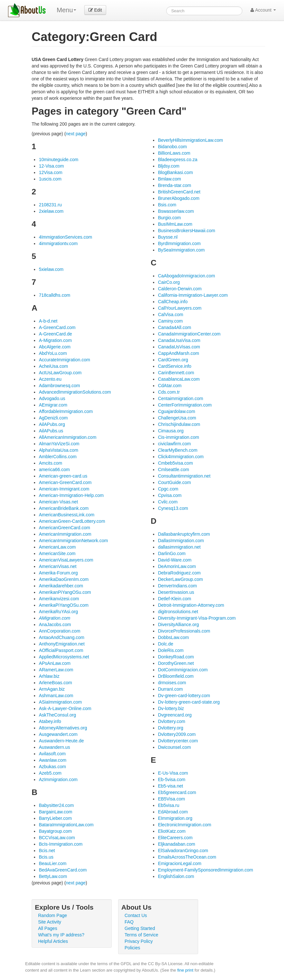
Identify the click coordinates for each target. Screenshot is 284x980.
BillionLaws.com (174, 153)
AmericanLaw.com (57, 547)
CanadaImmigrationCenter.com (189, 334)
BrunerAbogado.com (178, 198)
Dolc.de (165, 644)
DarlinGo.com (172, 553)
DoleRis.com (171, 650)
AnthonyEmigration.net (62, 644)
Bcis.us (46, 857)
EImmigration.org (175, 818)
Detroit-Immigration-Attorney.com (191, 605)
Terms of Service (141, 935)
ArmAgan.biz (52, 689)
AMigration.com (54, 618)
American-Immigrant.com (64, 489)
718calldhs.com (54, 295)
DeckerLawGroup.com (180, 579)
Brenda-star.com (174, 185)
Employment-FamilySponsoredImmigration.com (205, 870)
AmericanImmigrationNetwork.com (73, 541)
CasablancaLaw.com (179, 379)
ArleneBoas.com (55, 683)
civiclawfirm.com (174, 444)
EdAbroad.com (173, 812)
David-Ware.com (175, 560)
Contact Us (136, 915)
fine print (185, 970)
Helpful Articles (53, 941)
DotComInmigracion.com (183, 670)
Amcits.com (50, 463)
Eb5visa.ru (168, 805)
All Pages (48, 928)
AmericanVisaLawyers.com (66, 560)
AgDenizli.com (53, 418)
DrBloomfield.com (176, 676)
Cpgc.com (168, 489)
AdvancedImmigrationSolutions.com (75, 392)
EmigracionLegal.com (180, 863)
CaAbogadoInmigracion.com (186, 276)
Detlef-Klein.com (174, 599)
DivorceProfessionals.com (184, 631)
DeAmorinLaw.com (177, 566)
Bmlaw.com (169, 179)
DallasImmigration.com (181, 541)
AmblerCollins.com (58, 457)
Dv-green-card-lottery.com (184, 696)
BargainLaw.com (56, 812)
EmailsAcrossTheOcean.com (187, 857)
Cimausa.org (171, 431)
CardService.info (175, 366)
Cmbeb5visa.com (175, 463)
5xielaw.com (51, 269)
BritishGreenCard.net (179, 192)
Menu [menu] (66, 10)
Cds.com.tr (169, 392)
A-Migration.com (55, 340)
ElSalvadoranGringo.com (183, 851)
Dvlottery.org (170, 728)
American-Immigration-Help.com (71, 495)
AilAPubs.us (51, 431)
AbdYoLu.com (53, 353)
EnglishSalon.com (176, 876)
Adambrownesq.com (59, 386)
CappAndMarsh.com (178, 353)
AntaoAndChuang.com (61, 637)
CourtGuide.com (174, 482)
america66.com (54, 469)
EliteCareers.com (175, 838)
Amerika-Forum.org (58, 573)
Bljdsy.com (169, 166)
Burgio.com (169, 218)
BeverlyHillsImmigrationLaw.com (190, 140)
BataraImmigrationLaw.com (66, 825)
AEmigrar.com (53, 405)
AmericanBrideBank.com (64, 508)
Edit (95, 10)
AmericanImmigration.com (65, 534)
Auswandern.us (54, 747)
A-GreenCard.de (55, 334)
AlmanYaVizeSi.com (59, 444)
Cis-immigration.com (178, 437)
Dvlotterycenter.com (178, 741)
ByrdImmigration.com (179, 243)
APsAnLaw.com (55, 663)
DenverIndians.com (177, 586)
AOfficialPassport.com (61, 650)
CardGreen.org (173, 360)
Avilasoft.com (52, 754)
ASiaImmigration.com (60, 702)
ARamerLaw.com (56, 670)
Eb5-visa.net (170, 786)
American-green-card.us (63, 476)
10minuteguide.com (58, 160)
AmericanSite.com (57, 553)
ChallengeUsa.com (177, 418)
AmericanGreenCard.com (64, 528)
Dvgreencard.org (175, 715)
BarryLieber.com (55, 818)
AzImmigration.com (58, 779)
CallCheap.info (173, 302)
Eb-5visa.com (172, 779)
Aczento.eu (50, 379)
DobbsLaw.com (173, 637)
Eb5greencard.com (177, 792)
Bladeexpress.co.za (177, 160)
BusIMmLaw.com (175, 224)
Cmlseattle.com (173, 469)
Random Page (53, 915)
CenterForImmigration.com (185, 405)
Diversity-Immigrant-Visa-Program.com (197, 618)
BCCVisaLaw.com (57, 838)
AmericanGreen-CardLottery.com (72, 521)
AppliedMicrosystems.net (64, 657)
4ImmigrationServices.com (65, 237)
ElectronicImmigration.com (184, 825)
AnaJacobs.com (55, 624)
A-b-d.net (48, 321)
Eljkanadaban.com (176, 844)
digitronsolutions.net (178, 612)
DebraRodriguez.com (179, 573)
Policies (132, 948)
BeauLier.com (53, 863)
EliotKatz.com (172, 831)
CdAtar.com (170, 386)
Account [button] (263, 10)
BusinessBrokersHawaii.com (186, 231)
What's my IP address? (61, 935)
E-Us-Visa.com (173, 773)
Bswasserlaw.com (176, 211)
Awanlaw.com (52, 760)
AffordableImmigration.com (66, 411)
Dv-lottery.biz (171, 708)
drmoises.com (172, 683)
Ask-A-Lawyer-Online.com (65, 708)
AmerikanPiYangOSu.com (65, 592)
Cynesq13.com (173, 508)
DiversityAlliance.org (178, 624)
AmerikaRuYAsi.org (58, 612)
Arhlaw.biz (49, 676)
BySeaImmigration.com (181, 250)
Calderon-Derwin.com (180, 289)
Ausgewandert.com (58, 734)
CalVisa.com (170, 315)
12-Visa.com (51, 166)
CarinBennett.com (176, 373)
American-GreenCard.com (65, 482)
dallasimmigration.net (179, 547)
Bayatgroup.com (55, 831)
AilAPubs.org (52, 424)
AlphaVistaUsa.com (58, 450)
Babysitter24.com (56, 805)
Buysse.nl (168, 237)
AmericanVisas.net (57, 566)
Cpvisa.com (170, 495)
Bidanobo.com (172, 147)
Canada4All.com (174, 327)
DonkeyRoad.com (176, 657)
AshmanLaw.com (56, 696)
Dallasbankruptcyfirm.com (184, 534)
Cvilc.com (168, 502)
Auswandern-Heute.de (61, 741)
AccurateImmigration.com (64, 360)
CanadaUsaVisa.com (179, 340)
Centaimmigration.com (180, 398)
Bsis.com (167, 205)
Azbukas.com (52, 767)
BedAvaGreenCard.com (63, 870)
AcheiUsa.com (53, 366)
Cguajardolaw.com (176, 411)
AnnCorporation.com (59, 631)
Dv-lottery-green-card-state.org (189, 702)
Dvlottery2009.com (177, 734)
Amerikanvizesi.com (59, 599)
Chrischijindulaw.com (179, 424)
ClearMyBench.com (177, 450)
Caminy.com (170, 321)
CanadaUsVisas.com (179, 347)
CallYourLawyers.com (180, 308)
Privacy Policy (139, 941)
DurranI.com (170, 689)
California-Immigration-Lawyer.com (193, 295)
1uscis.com (50, 179)
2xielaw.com (51, 211)
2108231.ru (50, 205)
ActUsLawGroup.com (60, 373)
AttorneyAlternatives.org (63, 728)
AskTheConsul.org (57, 715)
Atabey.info (50, 721)
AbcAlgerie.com (55, 347)
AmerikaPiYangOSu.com (64, 605)
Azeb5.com (50, 773)
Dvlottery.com (172, 721)
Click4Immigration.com (181, 457)
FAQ (129, 922)
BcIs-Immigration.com (61, 844)
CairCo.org (169, 282)
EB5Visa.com (171, 799)
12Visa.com (51, 172)
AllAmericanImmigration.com (67, 437)
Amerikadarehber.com (61, 586)
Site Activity (50, 922)
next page (76, 134)
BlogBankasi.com (175, 172)
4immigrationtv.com (58, 243)
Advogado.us (52, 398)
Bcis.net (47, 851)
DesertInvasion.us (176, 592)
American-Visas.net (58, 502)
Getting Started (140, 928)
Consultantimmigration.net (184, 476)
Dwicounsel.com (174, 747)
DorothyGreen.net (176, 663)
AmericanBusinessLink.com (66, 515)
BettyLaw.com (53, 876)
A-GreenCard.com (57, 327)
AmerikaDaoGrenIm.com (64, 579)
